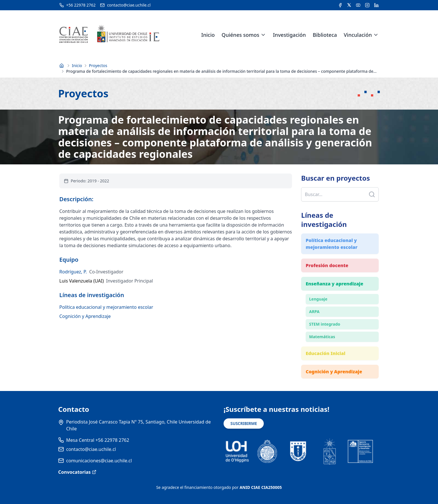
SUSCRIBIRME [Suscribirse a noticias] (244, 423)
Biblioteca (325, 35)
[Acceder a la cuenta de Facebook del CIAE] (340, 5)
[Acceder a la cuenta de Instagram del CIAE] (367, 5)
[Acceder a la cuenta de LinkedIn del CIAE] (376, 5)
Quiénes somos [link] (240, 35)
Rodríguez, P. (73, 272)
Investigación (289, 35)
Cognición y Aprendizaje (85, 316)
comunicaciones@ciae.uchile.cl (99, 461)
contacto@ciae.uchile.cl (91, 449)
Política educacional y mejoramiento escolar (106, 307)
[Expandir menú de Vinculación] (376, 35)
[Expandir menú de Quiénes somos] (263, 35)
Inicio (208, 35)
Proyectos (98, 65)
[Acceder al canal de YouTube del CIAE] (358, 5)
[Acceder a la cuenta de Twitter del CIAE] (349, 5)
